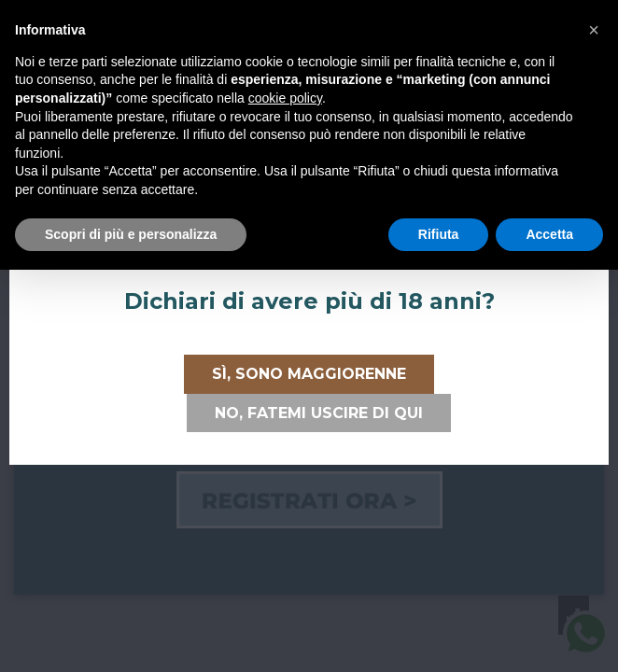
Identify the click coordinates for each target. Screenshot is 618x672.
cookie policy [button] (285, 98)
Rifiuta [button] (439, 234)
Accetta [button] (549, 234)
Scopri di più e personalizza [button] (131, 234)
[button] (594, 30)
